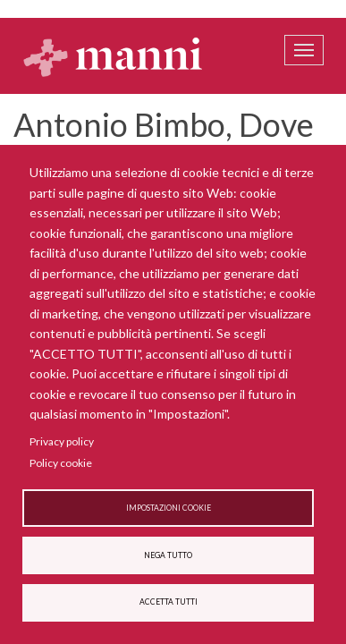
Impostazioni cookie (169, 508)
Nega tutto (168, 555)
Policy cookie (61, 463)
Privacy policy (62, 441)
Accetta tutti (169, 602)
